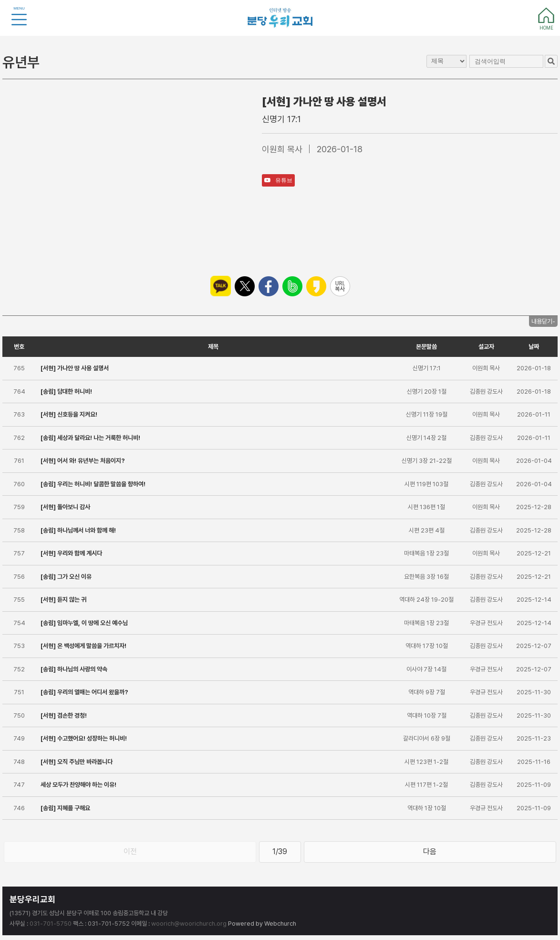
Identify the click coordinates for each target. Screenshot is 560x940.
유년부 (21, 62)
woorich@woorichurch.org (189, 924)
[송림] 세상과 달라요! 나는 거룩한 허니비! (90, 438)
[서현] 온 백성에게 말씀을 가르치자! (83, 646)
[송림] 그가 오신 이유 (66, 577)
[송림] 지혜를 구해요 (65, 808)
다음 (430, 851)
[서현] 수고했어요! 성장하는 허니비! (84, 738)
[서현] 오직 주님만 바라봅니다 (77, 762)
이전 (130, 851)
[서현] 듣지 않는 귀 (63, 600)
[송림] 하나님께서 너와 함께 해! (78, 530)
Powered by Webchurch (262, 924)
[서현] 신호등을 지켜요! (69, 414)
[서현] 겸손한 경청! (64, 715)
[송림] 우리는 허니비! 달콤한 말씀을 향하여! (93, 484)
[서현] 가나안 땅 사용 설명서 (75, 368)
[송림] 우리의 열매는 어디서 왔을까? (84, 692)
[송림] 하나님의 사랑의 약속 (74, 669)
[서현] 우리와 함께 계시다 (71, 553)
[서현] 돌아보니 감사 (65, 507)
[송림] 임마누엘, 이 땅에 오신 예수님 (84, 623)
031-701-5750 (51, 924)
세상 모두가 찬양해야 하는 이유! (78, 785)
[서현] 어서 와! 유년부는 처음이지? (83, 461)
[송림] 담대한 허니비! (66, 392)
